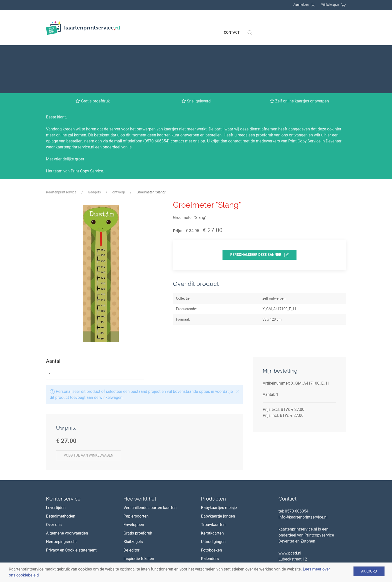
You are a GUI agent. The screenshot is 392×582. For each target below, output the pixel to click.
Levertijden (56, 450)
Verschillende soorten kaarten (150, 450)
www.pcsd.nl (290, 495)
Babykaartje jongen (218, 458)
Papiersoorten (136, 458)
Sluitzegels (133, 484)
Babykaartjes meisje (219, 450)
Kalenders (210, 501)
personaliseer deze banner (259, 197)
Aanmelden (301, 5)
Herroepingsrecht (61, 484)
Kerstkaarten (212, 475)
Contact (232, 22)
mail (118, 83)
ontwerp (119, 134)
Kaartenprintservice (61, 134)
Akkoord (369, 571)
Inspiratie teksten (139, 501)
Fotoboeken (211, 492)
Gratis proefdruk (138, 475)
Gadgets (94, 134)
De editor (131, 492)
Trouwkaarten (213, 467)
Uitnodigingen (213, 484)
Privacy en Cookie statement (71, 492)
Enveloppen (134, 467)
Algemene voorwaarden (67, 475)
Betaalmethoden (61, 458)
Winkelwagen (330, 5)
